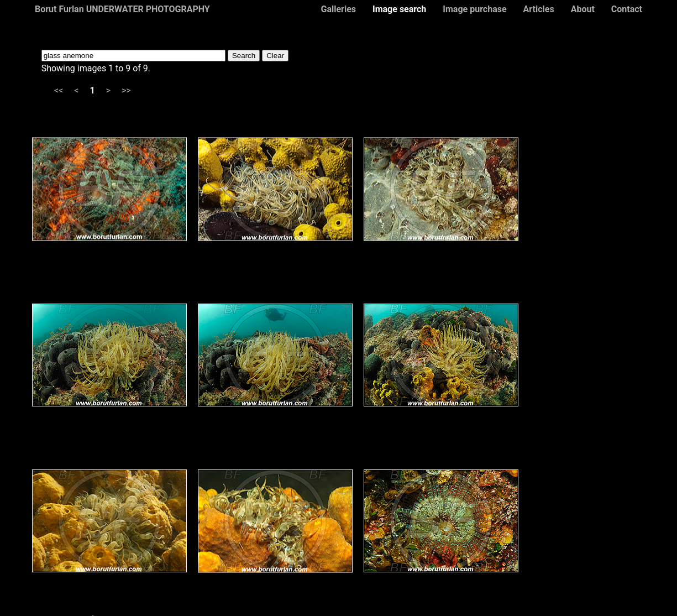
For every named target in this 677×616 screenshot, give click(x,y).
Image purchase (474, 9)
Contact (627, 9)
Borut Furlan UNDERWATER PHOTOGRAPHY (122, 9)
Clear (275, 56)
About (583, 9)
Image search (399, 9)
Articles (539, 9)
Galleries (338, 9)
